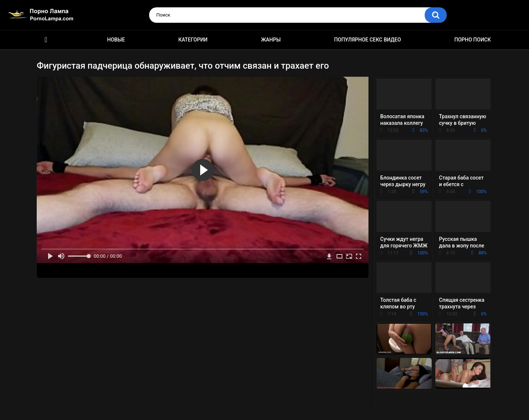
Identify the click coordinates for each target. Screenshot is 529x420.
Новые (116, 40)
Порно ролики (46, 40)
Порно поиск (473, 40)
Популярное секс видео (368, 40)
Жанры (271, 40)
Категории (193, 40)
